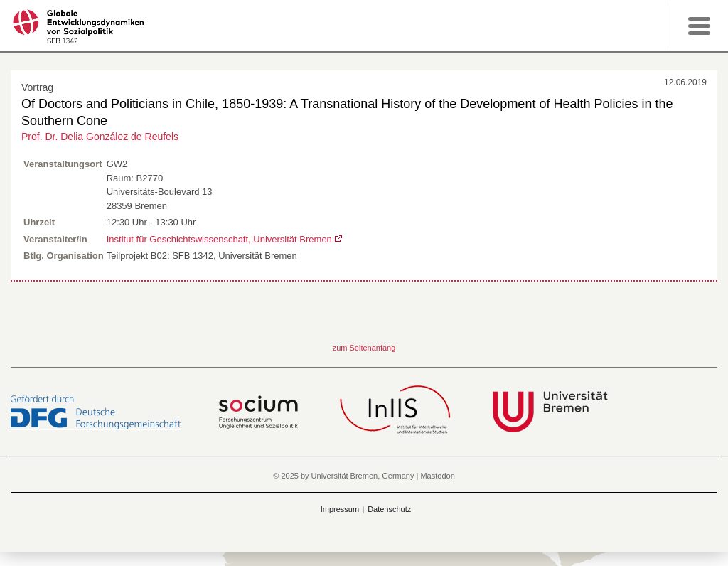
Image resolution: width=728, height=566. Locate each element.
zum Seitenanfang (364, 348)
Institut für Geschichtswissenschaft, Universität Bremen (219, 239)
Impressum (340, 509)
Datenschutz (389, 509)
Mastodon (437, 476)
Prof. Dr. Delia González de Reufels (100, 137)
